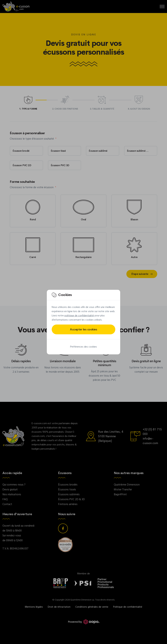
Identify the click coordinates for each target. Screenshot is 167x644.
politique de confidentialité (79, 316)
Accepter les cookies (83, 329)
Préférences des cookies (83, 347)
